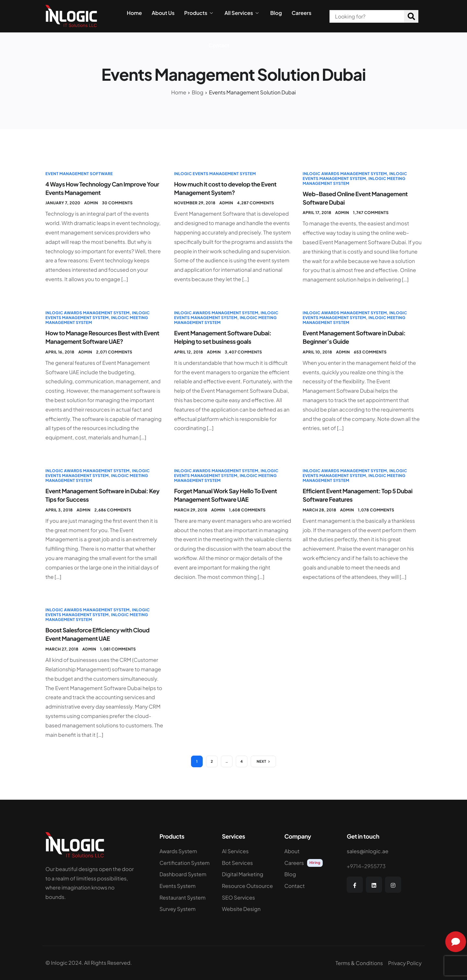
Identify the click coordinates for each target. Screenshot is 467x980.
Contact (219, 45)
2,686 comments (113, 510)
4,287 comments (256, 203)
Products (198, 13)
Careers (301, 13)
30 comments (117, 203)
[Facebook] (355, 885)
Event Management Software (79, 174)
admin (91, 203)
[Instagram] (393, 885)
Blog (276, 13)
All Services (241, 13)
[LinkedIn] (374, 885)
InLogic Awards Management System (345, 174)
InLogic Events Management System (215, 174)
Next (261, 762)
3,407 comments (243, 352)
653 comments (370, 352)
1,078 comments (376, 510)
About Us (163, 13)
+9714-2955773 (366, 866)
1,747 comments (371, 213)
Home (134, 13)
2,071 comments (114, 352)
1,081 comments (118, 649)
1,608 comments (247, 510)
